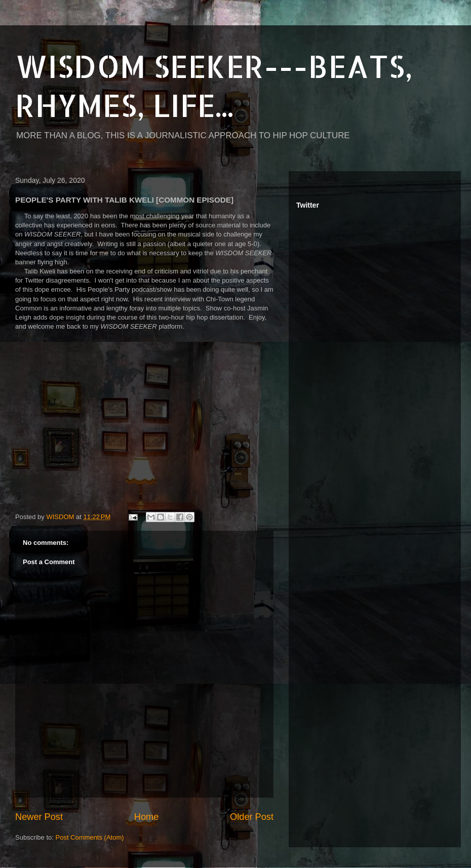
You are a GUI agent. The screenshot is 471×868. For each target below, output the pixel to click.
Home (147, 817)
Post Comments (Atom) (90, 837)
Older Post (252, 817)
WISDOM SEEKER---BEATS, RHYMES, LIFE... (214, 86)
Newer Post (39, 817)
